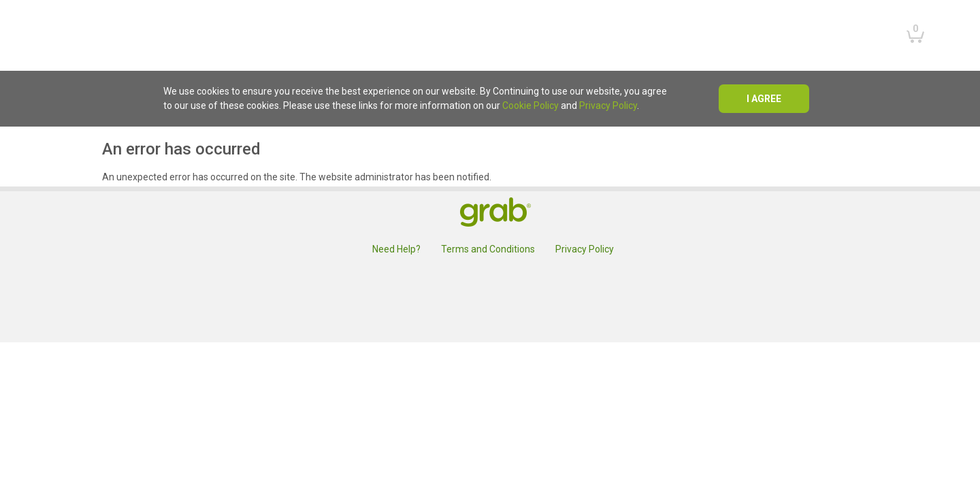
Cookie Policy (530, 105)
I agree (764, 99)
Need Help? (396, 249)
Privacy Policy (608, 105)
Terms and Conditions (488, 249)
